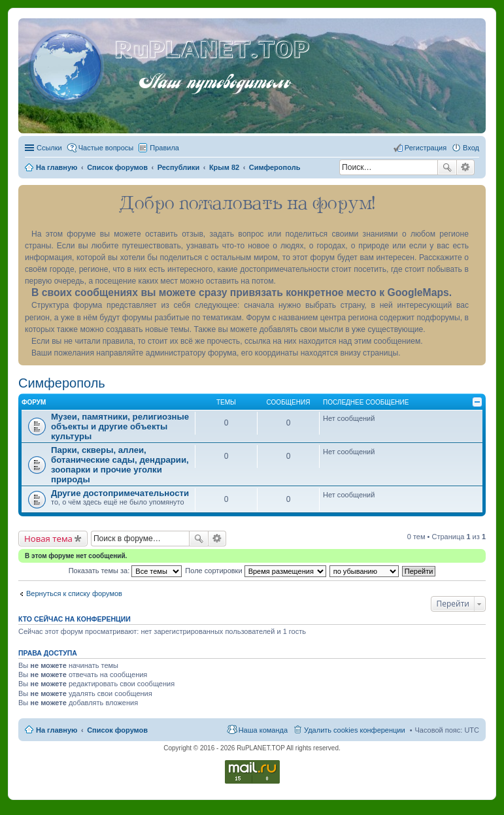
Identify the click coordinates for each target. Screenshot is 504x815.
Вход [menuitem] (471, 148)
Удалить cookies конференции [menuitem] (355, 730)
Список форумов (117, 730)
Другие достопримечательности (120, 493)
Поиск (447, 167)
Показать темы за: (126, 571)
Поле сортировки (255, 571)
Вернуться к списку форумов (74, 593)
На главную (57, 730)
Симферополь (62, 383)
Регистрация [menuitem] (426, 148)
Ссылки (49, 148)
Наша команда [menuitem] (263, 730)
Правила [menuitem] (164, 148)
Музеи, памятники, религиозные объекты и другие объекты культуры (120, 426)
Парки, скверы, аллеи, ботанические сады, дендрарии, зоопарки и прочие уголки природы (120, 465)
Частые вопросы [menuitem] (106, 148)
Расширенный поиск (466, 167)
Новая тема (48, 539)
